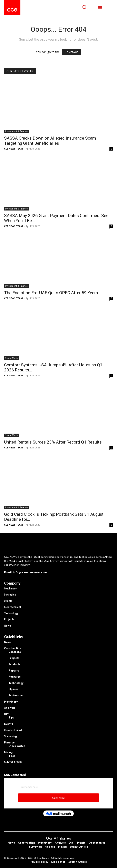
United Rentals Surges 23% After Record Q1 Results (53, 442)
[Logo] (12, 10)
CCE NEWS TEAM (13, 149)
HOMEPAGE (71, 52)
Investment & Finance (16, 131)
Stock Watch (12, 358)
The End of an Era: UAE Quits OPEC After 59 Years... (53, 293)
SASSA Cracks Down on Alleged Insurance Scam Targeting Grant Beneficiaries (50, 141)
